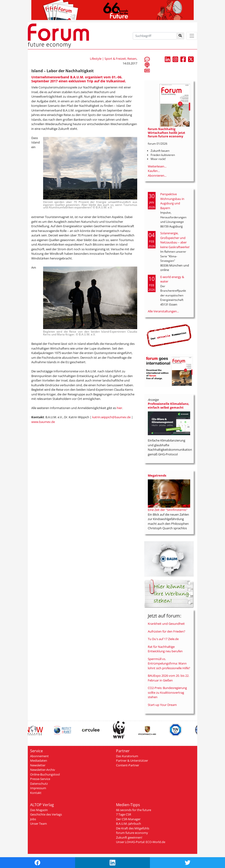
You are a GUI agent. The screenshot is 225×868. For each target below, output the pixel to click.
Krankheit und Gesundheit (166, 624)
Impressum (38, 788)
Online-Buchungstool (45, 774)
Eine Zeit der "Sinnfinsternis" (168, 510)
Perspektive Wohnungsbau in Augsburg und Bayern (172, 201)
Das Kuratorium (127, 756)
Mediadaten (39, 760)
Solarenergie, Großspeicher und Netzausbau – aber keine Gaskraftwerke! (175, 240)
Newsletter (38, 765)
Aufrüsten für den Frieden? (167, 631)
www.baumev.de (43, 422)
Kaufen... (154, 171)
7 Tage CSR (124, 814)
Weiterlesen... (157, 166)
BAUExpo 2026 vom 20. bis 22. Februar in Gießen (169, 678)
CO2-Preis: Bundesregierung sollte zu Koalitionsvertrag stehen (167, 692)
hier (119, 408)
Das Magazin (39, 810)
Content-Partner (128, 765)
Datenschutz (39, 784)
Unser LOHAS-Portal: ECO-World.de (141, 842)
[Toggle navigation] (192, 36)
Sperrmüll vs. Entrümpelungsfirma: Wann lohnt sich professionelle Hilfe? (169, 663)
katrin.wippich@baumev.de (111, 417)
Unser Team (38, 824)
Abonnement (39, 756)
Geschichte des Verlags (46, 814)
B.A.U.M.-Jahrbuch (129, 824)
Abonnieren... (157, 175)
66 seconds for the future (134, 810)
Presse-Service (40, 779)
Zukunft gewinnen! (129, 837)
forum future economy (132, 833)
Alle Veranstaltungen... (163, 311)
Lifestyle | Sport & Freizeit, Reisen (113, 59)
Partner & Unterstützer (132, 760)
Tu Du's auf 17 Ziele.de (163, 639)
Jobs (33, 819)
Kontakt (36, 793)
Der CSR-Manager (128, 819)
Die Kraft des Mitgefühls (133, 828)
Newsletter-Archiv (43, 770)
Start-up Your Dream (162, 705)
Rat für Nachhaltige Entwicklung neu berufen (165, 649)
